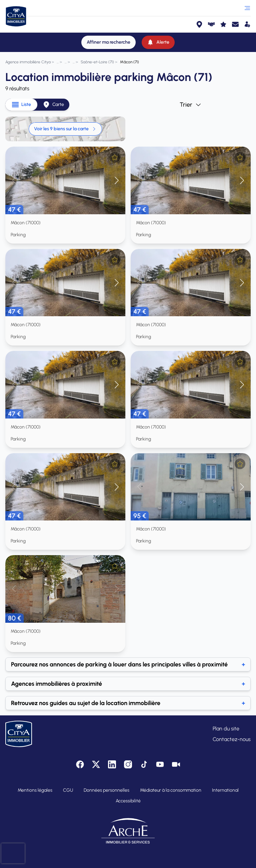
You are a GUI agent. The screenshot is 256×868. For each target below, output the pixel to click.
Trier (191, 105)
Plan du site (226, 729)
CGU (68, 790)
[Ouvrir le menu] (247, 8)
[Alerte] (158, 42)
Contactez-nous (232, 739)
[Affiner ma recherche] (108, 42)
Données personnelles (106, 790)
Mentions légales (35, 790)
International (225, 790)
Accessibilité (128, 801)
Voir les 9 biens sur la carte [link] (65, 129)
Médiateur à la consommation (171, 790)
